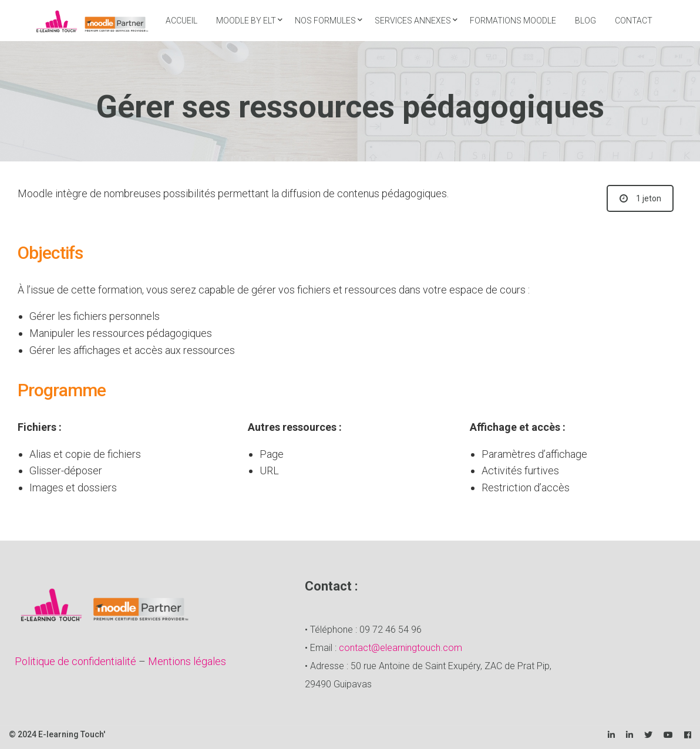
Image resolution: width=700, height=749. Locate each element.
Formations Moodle (513, 21)
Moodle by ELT (246, 21)
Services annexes (413, 21)
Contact (634, 21)
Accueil (181, 21)
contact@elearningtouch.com (401, 648)
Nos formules (325, 21)
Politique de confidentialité (75, 661)
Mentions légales (187, 661)
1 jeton (640, 198)
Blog (585, 21)
